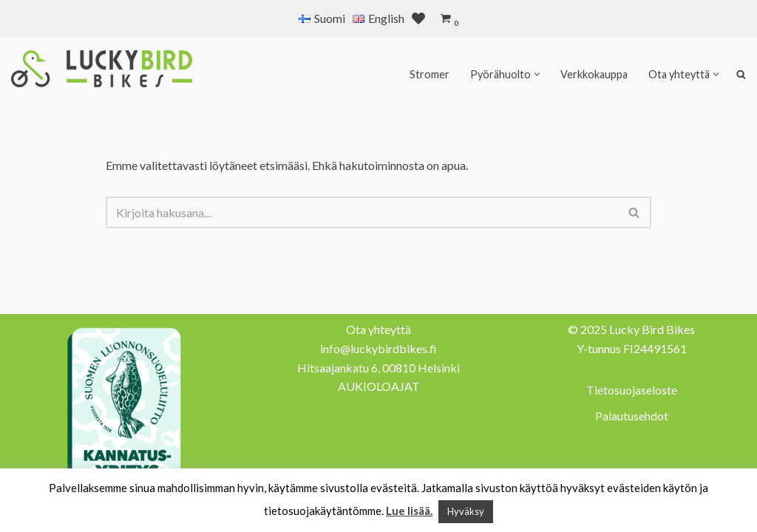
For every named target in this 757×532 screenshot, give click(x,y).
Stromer (430, 74)
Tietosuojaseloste (632, 390)
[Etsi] (362, 212)
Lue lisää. (409, 511)
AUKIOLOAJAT (379, 386)
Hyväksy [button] (466, 511)
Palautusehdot (632, 416)
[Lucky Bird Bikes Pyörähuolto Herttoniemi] (102, 69)
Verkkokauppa (594, 74)
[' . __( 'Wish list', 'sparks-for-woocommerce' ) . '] (418, 18)
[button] (537, 74)
